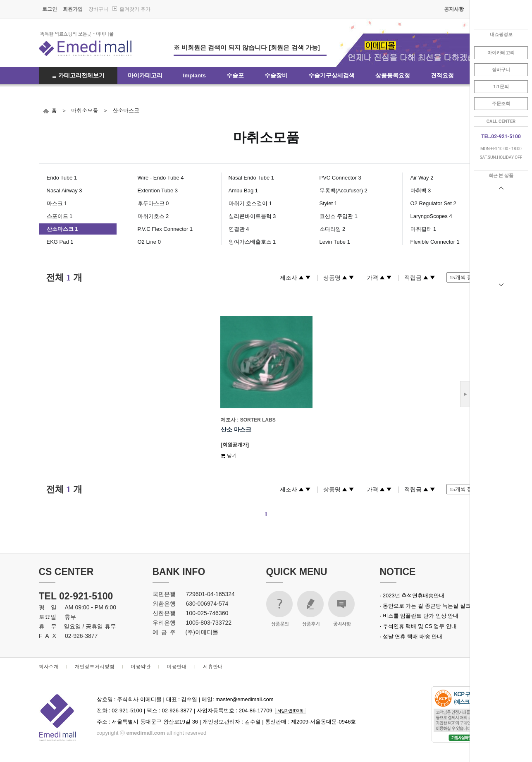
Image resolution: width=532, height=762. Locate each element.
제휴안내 (213, 666)
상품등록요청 (393, 75)
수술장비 (276, 75)
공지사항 (454, 9)
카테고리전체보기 (81, 75)
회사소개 (49, 666)
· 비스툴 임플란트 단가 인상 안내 (419, 616)
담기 (229, 455)
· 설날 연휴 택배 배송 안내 (411, 636)
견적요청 (442, 75)
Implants (195, 75)
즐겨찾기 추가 (135, 9)
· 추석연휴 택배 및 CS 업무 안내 (418, 626)
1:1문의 (501, 87)
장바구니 (98, 9)
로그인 (50, 9)
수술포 (235, 75)
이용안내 (177, 666)
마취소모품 (85, 110)
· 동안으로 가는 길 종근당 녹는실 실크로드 (431, 606)
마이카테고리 (145, 75)
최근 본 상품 (501, 176)
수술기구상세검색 (332, 75)
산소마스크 (126, 110)
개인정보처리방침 (95, 666)
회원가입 (73, 9)
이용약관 (141, 666)
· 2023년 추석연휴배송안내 (412, 595)
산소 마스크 (236, 429)
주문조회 (501, 104)
